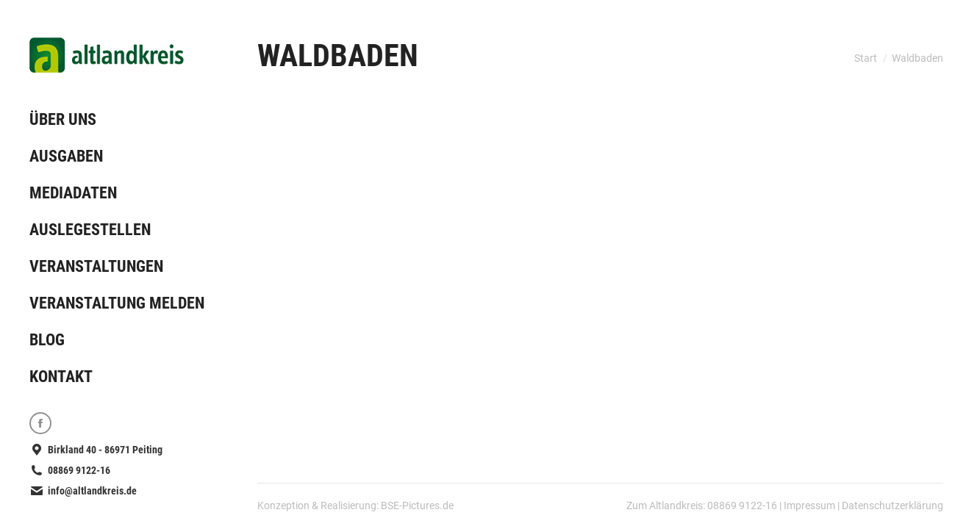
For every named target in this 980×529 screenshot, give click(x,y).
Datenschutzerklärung (893, 505)
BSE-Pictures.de (417, 505)
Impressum (809, 505)
